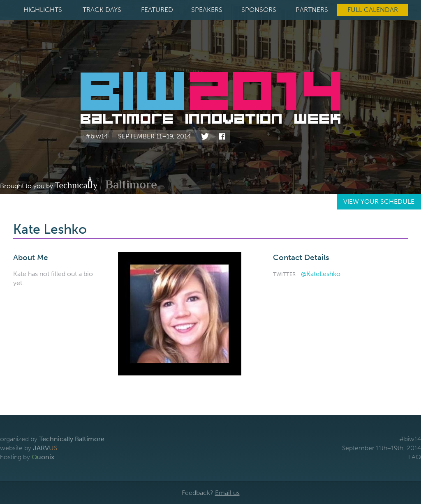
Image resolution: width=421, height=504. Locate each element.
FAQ (415, 457)
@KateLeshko (321, 274)
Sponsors (259, 10)
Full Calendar (373, 10)
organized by (52, 439)
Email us (227, 493)
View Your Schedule (379, 201)
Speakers (207, 10)
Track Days (102, 10)
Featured (157, 10)
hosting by (27, 457)
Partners (312, 10)
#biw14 (97, 136)
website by (29, 448)
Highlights (43, 10)
